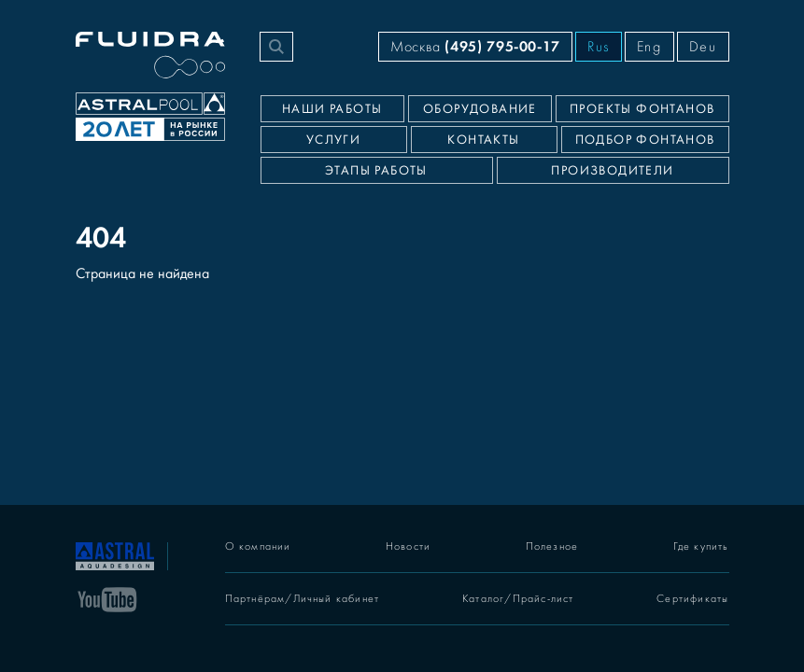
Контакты (483, 140)
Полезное (552, 546)
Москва (475, 46)
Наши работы (332, 109)
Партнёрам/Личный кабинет (303, 599)
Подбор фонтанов (645, 140)
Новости (408, 546)
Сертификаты (692, 599)
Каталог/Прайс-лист (518, 599)
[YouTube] (107, 598)
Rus (599, 47)
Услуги (333, 140)
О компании (258, 546)
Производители (612, 171)
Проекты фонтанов (642, 109)
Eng (649, 47)
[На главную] (115, 554)
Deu (703, 47)
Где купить (701, 546)
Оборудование (480, 109)
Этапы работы (376, 171)
